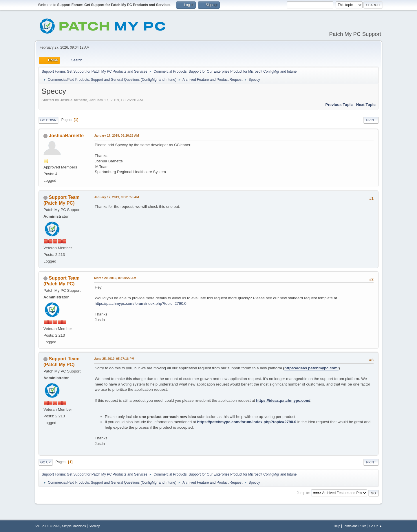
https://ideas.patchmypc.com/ (311, 368)
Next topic (366, 105)
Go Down (48, 120)
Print (371, 120)
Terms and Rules (355, 526)
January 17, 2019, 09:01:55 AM (117, 197)
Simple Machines (74, 526)
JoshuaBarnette (66, 136)
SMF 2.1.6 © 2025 (47, 526)
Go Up (45, 462)
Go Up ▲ (376, 526)
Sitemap (94, 526)
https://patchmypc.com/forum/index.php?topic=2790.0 (141, 303)
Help (337, 526)
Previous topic (339, 105)
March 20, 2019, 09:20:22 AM (115, 278)
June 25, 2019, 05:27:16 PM (114, 359)
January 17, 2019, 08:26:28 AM (117, 135)
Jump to (303, 493)
